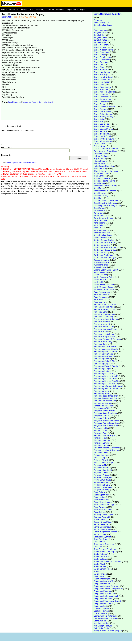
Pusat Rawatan (100, 507)
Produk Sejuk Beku (102, 485)
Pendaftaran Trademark (104, 406)
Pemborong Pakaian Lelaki (105, 378)
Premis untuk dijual (102, 480)
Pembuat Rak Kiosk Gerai (105, 401)
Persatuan (98, 20)
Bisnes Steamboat (102, 126)
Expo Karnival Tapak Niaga (106, 151)
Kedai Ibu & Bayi (101, 196)
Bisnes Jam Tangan (102, 82)
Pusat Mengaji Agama (103, 502)
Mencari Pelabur (101, 272)
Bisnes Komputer (101, 89)
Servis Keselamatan (102, 527)
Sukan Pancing (100, 574)
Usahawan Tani (100, 621)
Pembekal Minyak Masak (105, 336)
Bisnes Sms (99, 121)
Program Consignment (103, 487)
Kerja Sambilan (100, 230)
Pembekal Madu (101, 331)
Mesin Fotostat (100, 275)
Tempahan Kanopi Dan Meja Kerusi (38, 102)
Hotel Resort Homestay (104, 166)
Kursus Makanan (101, 265)
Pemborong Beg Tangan (104, 356)
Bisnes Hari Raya (101, 74)
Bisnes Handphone (102, 72)
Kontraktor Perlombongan (105, 257)
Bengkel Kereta (100, 37)
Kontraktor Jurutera (102, 245)
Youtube (50, 10)
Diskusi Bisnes (100, 146)
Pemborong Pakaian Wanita (106, 383)
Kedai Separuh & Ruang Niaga (107, 205)
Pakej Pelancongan (102, 292)
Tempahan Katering (102, 591)
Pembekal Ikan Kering (103, 317)
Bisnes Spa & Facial (102, 124)
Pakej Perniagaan (101, 23)
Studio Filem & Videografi (105, 552)
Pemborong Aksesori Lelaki (106, 346)
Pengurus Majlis (101, 428)
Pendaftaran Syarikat (103, 403)
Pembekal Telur (100, 344)
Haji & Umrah (100, 158)
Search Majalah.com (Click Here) (108, 14)
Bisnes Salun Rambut (103, 114)
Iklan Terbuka (100, 168)
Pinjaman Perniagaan (103, 477)
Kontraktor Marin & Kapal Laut (107, 247)
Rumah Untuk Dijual (103, 522)
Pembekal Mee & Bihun (104, 334)
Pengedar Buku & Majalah (105, 413)
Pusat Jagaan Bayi (101, 495)
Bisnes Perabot (100, 104)
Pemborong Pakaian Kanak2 (106, 376)
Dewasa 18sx (100, 144)
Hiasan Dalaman (101, 161)
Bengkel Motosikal (102, 40)
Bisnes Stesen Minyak (103, 129)
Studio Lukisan (100, 559)
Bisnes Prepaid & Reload (105, 107)
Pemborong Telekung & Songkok (108, 386)
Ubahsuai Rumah (101, 611)
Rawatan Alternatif (102, 517)
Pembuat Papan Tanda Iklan (106, 396)
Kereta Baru (99, 213)
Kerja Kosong (100, 223)
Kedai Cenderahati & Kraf (105, 186)
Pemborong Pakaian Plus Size (107, 381)
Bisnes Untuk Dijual (102, 136)
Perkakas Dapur (100, 458)
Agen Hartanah (100, 30)
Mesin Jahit (99, 282)
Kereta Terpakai (100, 215)
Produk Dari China (102, 482)
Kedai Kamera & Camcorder (106, 200)
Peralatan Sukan (101, 453)
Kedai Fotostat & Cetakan (105, 191)
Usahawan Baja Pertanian (105, 616)
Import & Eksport (101, 173)
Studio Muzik (100, 564)
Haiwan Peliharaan (102, 156)
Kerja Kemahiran (101, 220)
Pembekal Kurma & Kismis (105, 329)
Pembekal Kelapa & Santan (106, 319)
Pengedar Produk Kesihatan (106, 425)
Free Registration (13, 163)
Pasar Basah (99, 299)
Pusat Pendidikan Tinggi (104, 504)
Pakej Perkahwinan (102, 294)
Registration (72, 10)
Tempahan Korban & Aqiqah (106, 596)
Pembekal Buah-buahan (104, 314)
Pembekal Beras (101, 312)
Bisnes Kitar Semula (102, 87)
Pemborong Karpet (102, 364)
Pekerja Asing (100, 302)
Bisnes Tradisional (102, 134)
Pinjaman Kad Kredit (103, 470)
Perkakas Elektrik (101, 460)
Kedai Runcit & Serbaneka (105, 203)
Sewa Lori (98, 547)
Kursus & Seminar (102, 260)
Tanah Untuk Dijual (102, 579)
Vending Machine (101, 623)
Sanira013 (7, 17)
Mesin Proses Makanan (104, 285)
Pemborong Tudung (102, 393)
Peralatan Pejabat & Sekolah (106, 450)
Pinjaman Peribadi (102, 475)
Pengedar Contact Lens (104, 416)
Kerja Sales (99, 228)
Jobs (32, 10)
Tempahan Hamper (102, 584)
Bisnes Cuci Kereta (102, 60)
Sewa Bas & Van (101, 539)
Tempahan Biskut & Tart (104, 581)
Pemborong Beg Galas (103, 354)
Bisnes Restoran (101, 109)
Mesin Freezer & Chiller (104, 277)
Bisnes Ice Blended (102, 79)
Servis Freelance (101, 524)
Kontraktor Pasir (101, 252)
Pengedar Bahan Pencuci (104, 411)
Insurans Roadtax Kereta (104, 181)
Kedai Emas (99, 188)
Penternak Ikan (100, 438)
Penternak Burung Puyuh (105, 435)
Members (60, 10)
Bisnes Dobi (99, 65)
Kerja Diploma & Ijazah (104, 218)
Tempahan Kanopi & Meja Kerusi (108, 589)
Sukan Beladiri (100, 566)
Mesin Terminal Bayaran (104, 287)
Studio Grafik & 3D (102, 556)
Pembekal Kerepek (102, 322)
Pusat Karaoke (14, 102)
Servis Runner (100, 534)
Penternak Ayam (101, 433)
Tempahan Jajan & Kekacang (106, 586)
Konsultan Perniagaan (103, 25)
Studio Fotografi (101, 554)
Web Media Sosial (102, 628)
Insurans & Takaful (102, 178)
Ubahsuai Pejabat (101, 608)
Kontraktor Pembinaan (104, 255)
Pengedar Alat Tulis (102, 408)
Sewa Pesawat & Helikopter (106, 549)
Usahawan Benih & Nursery (106, 618)
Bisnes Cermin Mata (102, 57)
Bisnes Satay (99, 119)
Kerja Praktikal (100, 225)
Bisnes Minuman (101, 94)
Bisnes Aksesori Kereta (103, 50)
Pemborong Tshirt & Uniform (106, 388)
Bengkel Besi (99, 35)
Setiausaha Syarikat (102, 537)
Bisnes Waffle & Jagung (104, 139)
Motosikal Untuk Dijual (104, 289)
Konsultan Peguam (102, 233)
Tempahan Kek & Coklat (104, 594)
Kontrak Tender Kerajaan (104, 240)
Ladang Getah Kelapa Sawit (106, 270)
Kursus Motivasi (101, 267)
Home (4, 10)
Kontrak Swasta (101, 238)
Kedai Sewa (99, 208)
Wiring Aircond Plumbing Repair (108, 631)
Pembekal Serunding (103, 341)
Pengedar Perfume (102, 418)
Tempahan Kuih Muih (103, 598)
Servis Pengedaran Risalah (105, 532)
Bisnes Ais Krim (100, 47)
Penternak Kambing (102, 440)
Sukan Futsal (99, 571)
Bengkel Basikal (101, 32)
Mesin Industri (100, 280)
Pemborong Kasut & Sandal (106, 366)
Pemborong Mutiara (102, 371)
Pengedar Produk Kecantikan (106, 423)
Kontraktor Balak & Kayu (105, 242)
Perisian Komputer (102, 455)
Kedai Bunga (99, 183)
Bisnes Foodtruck (101, 69)
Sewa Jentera (99, 542)
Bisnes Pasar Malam (102, 97)
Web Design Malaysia (103, 626)
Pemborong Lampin (102, 369)
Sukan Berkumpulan (103, 569)
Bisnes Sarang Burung (103, 116)
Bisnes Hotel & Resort (103, 77)
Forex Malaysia (100, 154)
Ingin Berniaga (100, 176)
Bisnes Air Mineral (102, 45)
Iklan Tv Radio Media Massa (106, 171)
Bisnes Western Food (103, 141)
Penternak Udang (101, 445)
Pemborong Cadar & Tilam (105, 361)
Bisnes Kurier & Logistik (104, 92)
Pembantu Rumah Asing (104, 307)
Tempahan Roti (100, 606)
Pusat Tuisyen (100, 512)
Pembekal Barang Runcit (104, 309)
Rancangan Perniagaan (104, 514)
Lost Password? (30, 163)
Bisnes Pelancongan (103, 99)
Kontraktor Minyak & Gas (105, 250)
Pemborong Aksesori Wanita (106, 349)
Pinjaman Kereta (101, 472)
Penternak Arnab (101, 430)
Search (24, 10)
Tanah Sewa (99, 576)
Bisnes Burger (100, 55)
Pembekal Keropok (102, 324)
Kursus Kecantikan (102, 262)
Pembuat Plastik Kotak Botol (106, 398)
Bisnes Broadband (102, 52)
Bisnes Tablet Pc (101, 131)
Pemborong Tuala (101, 391)
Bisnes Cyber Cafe (101, 62)
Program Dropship (102, 490)
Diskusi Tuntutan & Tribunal (106, 149)
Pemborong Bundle (102, 359)
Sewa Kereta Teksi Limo (104, 544)
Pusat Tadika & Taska (103, 510)
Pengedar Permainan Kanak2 (106, 420)
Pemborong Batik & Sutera (105, 351)
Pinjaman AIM (100, 465)
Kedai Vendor (100, 210)
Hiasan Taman (100, 163)
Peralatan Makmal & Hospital (107, 448)
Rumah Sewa (100, 519)
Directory (40, 10)
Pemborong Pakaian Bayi (105, 373)
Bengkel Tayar (100, 42)
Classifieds (14, 10)
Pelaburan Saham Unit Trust (106, 304)
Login (83, 10)
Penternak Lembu (101, 443)
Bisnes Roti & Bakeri (103, 112)
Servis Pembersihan (102, 529)
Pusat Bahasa (100, 492)
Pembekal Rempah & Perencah (107, 339)
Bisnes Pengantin (101, 102)
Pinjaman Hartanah (102, 468)
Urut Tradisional (101, 613)
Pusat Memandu (101, 500)
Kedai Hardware (101, 193)
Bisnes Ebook (100, 67)
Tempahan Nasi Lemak (104, 603)
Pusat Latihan (100, 497)
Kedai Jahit (98, 198)
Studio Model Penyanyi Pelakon (108, 561)
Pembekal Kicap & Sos (104, 327)
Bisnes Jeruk (99, 84)
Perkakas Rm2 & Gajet (104, 462)
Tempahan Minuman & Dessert (107, 601)
